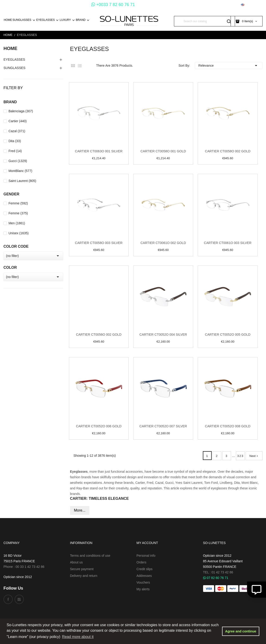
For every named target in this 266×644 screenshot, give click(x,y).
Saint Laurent (22, 181)
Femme (18, 203)
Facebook (8, 599)
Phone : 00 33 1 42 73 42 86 (24, 567)
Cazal (17, 131)
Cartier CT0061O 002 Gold (163, 243)
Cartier (18, 121)
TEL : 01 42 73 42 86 (218, 572)
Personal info (146, 556)
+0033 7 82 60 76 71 (113, 5)
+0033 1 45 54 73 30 (71, 5)
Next (254, 456)
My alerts (143, 589)
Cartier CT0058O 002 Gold (228, 151)
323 (241, 456)
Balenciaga (21, 111)
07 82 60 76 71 (216, 578)
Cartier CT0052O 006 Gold (99, 426)
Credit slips (144, 569)
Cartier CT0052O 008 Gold (228, 426)
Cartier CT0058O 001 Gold (163, 151)
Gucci (18, 161)
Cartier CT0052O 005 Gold (228, 335)
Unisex (19, 233)
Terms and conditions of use (90, 556)
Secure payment (82, 569)
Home (10, 48)
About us (76, 562)
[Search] (204, 21)
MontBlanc (20, 171)
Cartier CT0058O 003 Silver (99, 243)
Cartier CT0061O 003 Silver (228, 243)
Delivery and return (84, 576)
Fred (15, 151)
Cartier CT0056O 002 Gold (99, 335)
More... (80, 510)
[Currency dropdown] (228, 5)
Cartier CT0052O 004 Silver (163, 335)
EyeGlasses (14, 59)
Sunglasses (14, 68)
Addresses (144, 576)
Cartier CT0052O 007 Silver (163, 426)
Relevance (229, 66)
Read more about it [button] (78, 637)
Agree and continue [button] (241, 631)
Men (17, 223)
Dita (15, 141)
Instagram (19, 599)
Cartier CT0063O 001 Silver (99, 151)
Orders (141, 562)
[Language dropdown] (252, 5)
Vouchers (143, 582)
